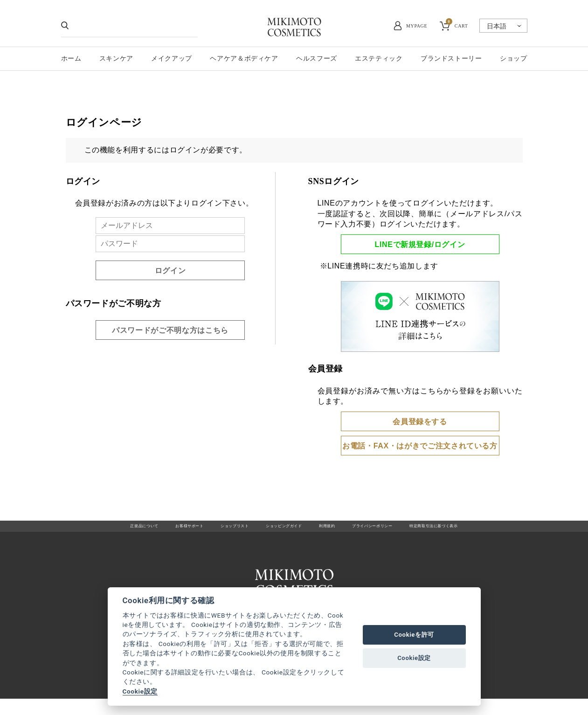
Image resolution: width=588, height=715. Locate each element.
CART (457, 25)
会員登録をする (420, 422)
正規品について (91, 530)
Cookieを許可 (414, 635)
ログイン (170, 271)
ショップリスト (211, 530)
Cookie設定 (140, 691)
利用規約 (336, 530)
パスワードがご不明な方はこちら (170, 330)
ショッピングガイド (278, 530)
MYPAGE (417, 26)
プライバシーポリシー (395, 530)
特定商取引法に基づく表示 (481, 530)
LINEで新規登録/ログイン (420, 244)
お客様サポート (151, 530)
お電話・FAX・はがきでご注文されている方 (420, 446)
